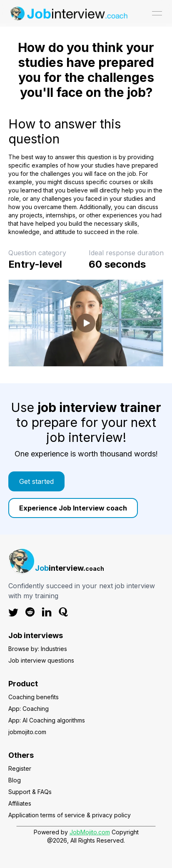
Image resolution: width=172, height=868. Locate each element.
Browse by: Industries (38, 649)
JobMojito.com (90, 832)
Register (20, 768)
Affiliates (20, 803)
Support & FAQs (30, 792)
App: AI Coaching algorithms (47, 720)
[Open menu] (157, 13)
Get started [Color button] (36, 481)
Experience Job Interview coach (73, 508)
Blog (15, 780)
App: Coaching (29, 709)
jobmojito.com (27, 732)
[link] (86, 481)
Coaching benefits (34, 697)
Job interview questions (41, 660)
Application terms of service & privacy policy (70, 815)
